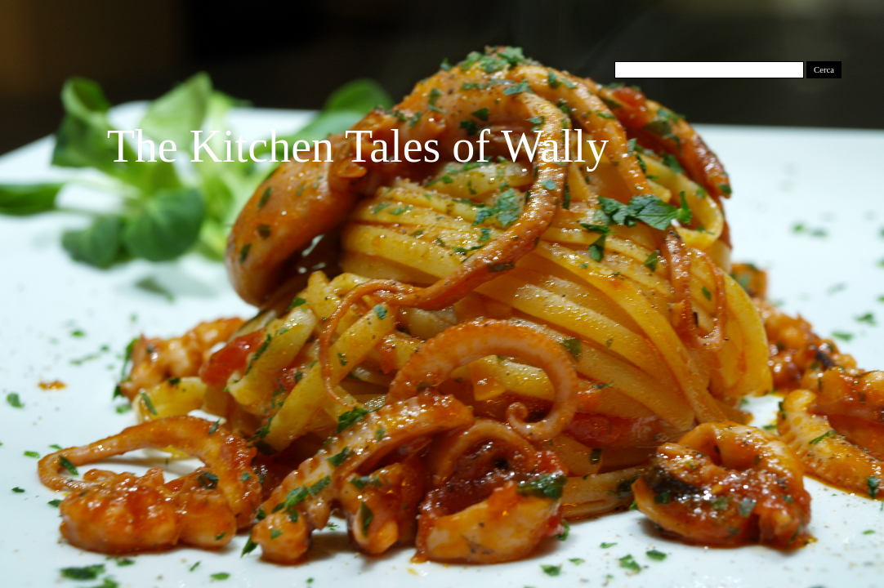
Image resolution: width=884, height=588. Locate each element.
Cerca (824, 70)
